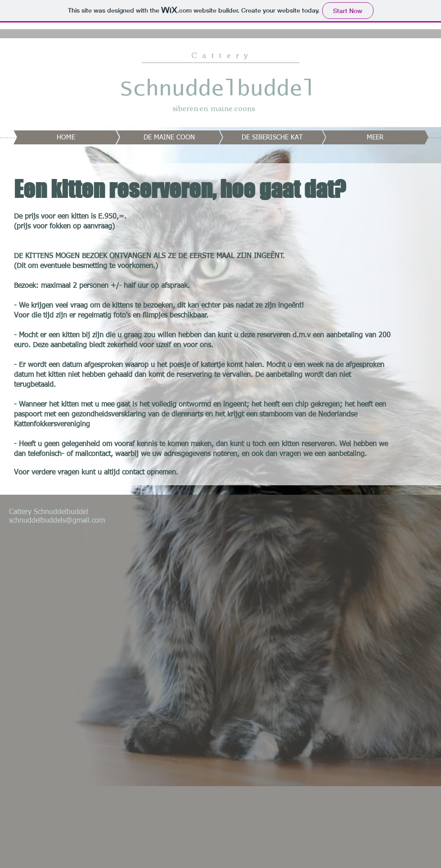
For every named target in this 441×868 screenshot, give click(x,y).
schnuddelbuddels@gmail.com (57, 521)
